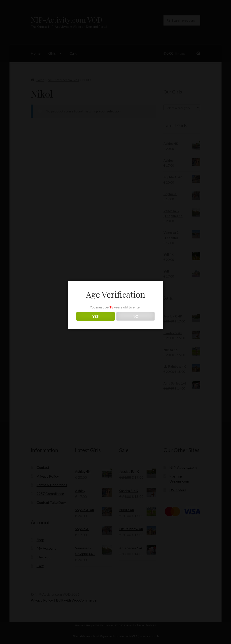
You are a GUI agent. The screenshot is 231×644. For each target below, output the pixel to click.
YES (96, 316)
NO (135, 316)
